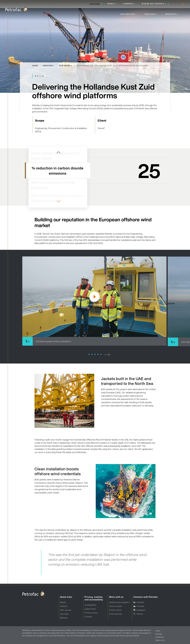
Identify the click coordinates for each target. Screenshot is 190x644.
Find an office (115, 610)
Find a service (116, 614)
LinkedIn (140, 602)
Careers (128, 4)
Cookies (88, 617)
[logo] (16, 9)
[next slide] (59, 201)
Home (35, 66)
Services (150, 14)
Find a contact (116, 606)
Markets (171, 14)
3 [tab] (95, 354)
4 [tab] (98, 354)
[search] (182, 4)
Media (111, 4)
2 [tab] (92, 354)
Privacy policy (91, 613)
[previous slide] (59, 153)
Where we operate (153, 4)
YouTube (140, 606)
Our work (65, 66)
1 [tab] (89, 354)
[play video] (94, 297)
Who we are (127, 14)
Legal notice (90, 609)
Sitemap (159, 634)
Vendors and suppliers (119, 602)
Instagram (141, 610)
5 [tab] (101, 354)
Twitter (140, 614)
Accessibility (90, 605)
